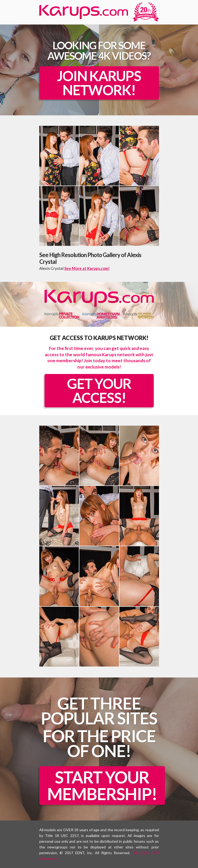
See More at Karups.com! (87, 268)
